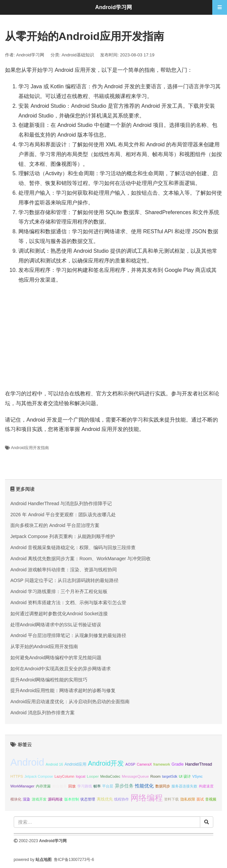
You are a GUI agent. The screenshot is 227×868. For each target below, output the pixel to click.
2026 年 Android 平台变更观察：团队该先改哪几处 (63, 515)
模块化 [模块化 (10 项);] (16, 799)
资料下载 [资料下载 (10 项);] (171, 799)
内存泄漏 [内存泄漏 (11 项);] (43, 786)
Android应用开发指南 (30, 448)
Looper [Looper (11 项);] (93, 776)
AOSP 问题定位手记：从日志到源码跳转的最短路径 (64, 580)
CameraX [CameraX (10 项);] (144, 764)
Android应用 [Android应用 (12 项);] (76, 764)
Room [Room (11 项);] (156, 776)
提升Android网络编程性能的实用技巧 (49, 680)
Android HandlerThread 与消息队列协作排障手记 (61, 503)
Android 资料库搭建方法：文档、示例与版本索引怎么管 (68, 602)
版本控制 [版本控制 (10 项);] (72, 799)
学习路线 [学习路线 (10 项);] (85, 786)
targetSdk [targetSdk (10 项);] (170, 776)
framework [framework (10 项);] (162, 764)
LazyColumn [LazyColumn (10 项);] (64, 776)
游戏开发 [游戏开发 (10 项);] (39, 799)
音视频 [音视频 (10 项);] (211, 799)
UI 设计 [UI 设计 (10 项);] (185, 776)
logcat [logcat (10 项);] (80, 776)
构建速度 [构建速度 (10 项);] (206, 786)
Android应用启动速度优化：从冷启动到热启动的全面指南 (70, 702)
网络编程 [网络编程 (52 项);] (147, 798)
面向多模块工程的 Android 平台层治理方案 (55, 525)
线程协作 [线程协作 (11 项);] (122, 799)
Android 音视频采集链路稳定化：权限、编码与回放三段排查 (73, 547)
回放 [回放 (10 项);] (72, 786)
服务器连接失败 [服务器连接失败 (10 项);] (184, 786)
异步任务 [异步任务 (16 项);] (124, 786)
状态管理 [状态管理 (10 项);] (88, 799)
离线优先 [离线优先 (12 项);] (105, 799)
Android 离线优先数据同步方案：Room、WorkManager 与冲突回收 (81, 559)
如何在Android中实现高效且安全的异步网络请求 (61, 669)
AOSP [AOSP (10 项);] (131, 764)
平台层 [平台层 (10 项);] (108, 786)
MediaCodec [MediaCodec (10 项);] (110, 776)
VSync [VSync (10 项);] (197, 776)
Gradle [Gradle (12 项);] (177, 764)
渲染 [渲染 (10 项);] (26, 799)
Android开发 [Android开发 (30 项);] (106, 763)
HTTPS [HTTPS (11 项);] (17, 776)
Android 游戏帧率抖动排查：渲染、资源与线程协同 (64, 570)
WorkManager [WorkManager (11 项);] (22, 786)
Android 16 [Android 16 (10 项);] (55, 764)
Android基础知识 (78, 55)
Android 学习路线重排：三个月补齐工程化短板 (59, 591)
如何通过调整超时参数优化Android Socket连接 (59, 614)
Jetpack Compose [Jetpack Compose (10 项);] (39, 776)
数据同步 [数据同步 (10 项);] (163, 786)
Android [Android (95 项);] (27, 762)
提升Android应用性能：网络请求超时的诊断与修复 (63, 690)
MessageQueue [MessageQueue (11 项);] (135, 776)
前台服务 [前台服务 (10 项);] (60, 786)
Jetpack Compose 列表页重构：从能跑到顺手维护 (63, 536)
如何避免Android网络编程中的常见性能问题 (56, 658)
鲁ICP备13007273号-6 (74, 860)
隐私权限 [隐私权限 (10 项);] (188, 799)
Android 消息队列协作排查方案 (43, 713)
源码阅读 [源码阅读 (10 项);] (55, 799)
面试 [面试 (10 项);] (200, 799)
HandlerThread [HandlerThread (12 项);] (199, 764)
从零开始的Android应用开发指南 (44, 646)
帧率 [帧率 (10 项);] (97, 786)
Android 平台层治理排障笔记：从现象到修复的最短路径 (68, 635)
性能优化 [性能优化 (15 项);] (144, 786)
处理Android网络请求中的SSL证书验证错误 (56, 625)
